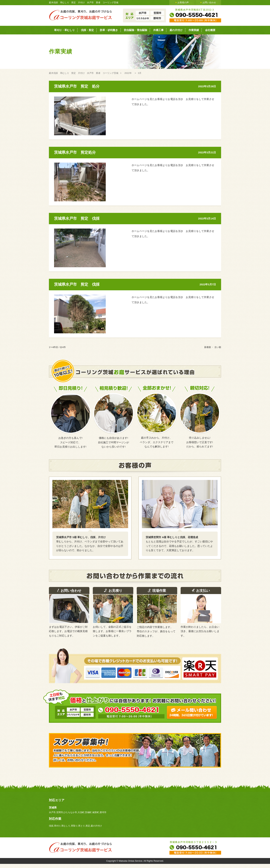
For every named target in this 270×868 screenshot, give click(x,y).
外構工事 (158, 30)
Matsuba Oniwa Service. (131, 861)
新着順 (208, 347)
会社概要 (210, 30)
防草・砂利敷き (109, 30)
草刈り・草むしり (64, 30)
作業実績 (194, 30)
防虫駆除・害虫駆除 (136, 30)
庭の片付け (176, 30)
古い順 (218, 347)
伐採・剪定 (87, 30)
